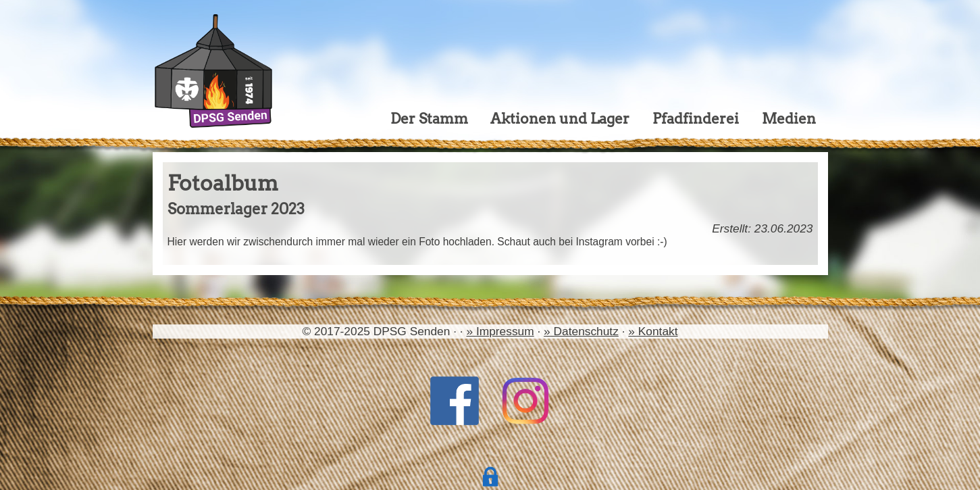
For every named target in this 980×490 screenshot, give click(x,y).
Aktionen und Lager (560, 119)
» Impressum (500, 331)
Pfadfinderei (696, 119)
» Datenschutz (581, 331)
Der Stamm (429, 119)
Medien (789, 119)
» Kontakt (653, 331)
